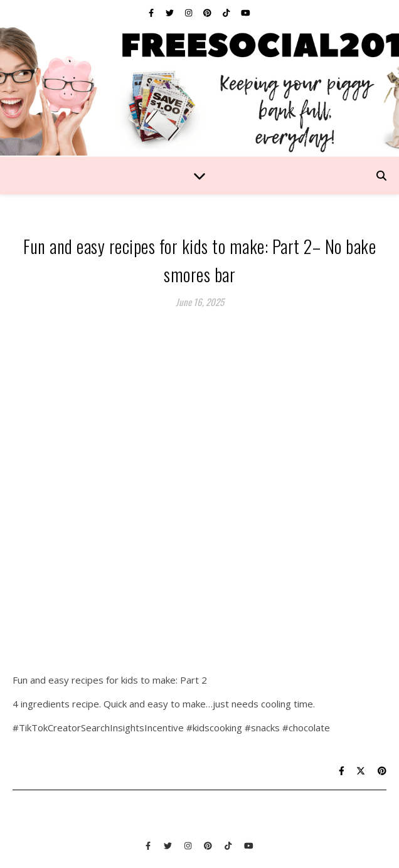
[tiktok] (227, 13)
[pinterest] (208, 13)
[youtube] (246, 13)
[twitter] (171, 13)
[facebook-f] (152, 13)
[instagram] (189, 13)
